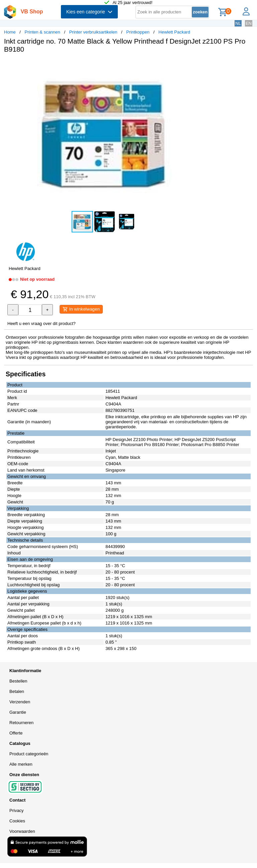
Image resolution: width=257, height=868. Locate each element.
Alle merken (21, 764)
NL (238, 23)
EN (249, 23)
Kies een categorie (89, 12)
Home (10, 32)
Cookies (17, 821)
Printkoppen (138, 32)
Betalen (17, 691)
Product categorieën (29, 754)
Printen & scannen (42, 32)
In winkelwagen (81, 309)
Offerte (16, 733)
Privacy (17, 810)
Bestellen (18, 681)
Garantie (18, 712)
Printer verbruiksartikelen (93, 32)
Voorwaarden (22, 831)
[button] (199, 65)
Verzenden (20, 702)
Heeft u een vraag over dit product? (41, 323)
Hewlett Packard (175, 32)
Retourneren (21, 723)
